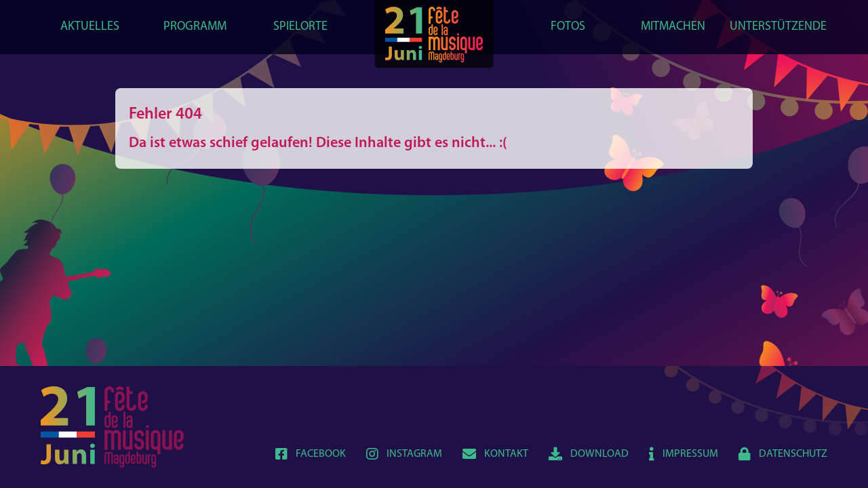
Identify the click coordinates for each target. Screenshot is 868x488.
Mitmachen (673, 27)
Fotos (568, 27)
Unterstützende (778, 27)
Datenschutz (783, 454)
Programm (195, 27)
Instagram (404, 454)
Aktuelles (90, 27)
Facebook (311, 454)
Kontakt (495, 454)
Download (589, 454)
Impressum (684, 454)
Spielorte (300, 27)
